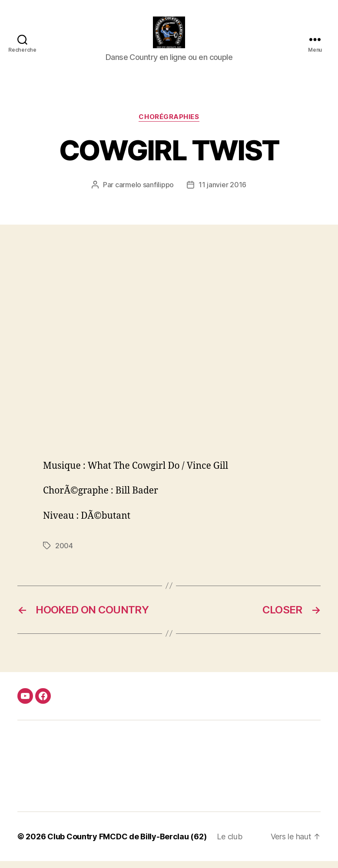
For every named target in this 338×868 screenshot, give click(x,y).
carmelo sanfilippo (144, 192)
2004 (64, 553)
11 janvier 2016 (222, 192)
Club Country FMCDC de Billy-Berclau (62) (127, 843)
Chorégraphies (169, 124)
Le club (229, 843)
